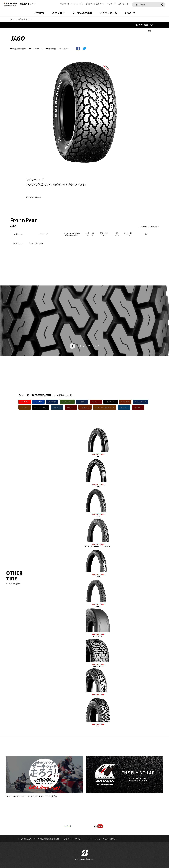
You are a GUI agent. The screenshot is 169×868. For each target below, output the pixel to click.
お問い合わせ (123, 4)
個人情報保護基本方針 (50, 839)
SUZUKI (38, 402)
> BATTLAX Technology (34, 197)
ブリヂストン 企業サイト (95, 4)
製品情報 (39, 13)
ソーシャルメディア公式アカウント (103, 839)
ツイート (68, 826)
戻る (150, 31)
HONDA (25, 402)
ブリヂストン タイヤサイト (72, 4)
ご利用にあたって (28, 839)
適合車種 (52, 49)
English (111, 4)
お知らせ (130, 13)
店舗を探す (58, 13)
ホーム (13, 19)
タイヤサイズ (37, 49)
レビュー (65, 49)
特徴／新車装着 (19, 49)
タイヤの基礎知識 (82, 13)
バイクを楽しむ (108, 13)
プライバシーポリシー (73, 839)
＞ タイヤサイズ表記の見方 (149, 227)
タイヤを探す (14, 584)
